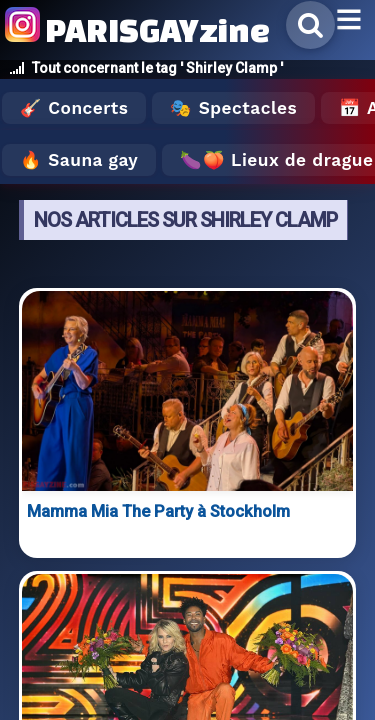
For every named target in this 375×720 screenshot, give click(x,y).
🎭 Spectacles (233, 108)
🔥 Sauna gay (79, 160)
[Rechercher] (310, 25)
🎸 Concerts (74, 108)
